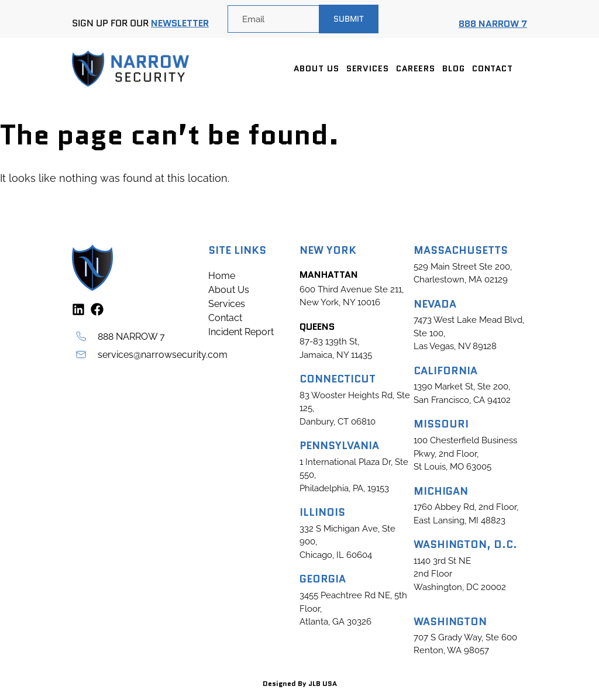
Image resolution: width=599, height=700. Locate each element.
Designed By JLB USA (300, 683)
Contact (493, 68)
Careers (416, 68)
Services (368, 68)
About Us (316, 68)
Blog (454, 68)
